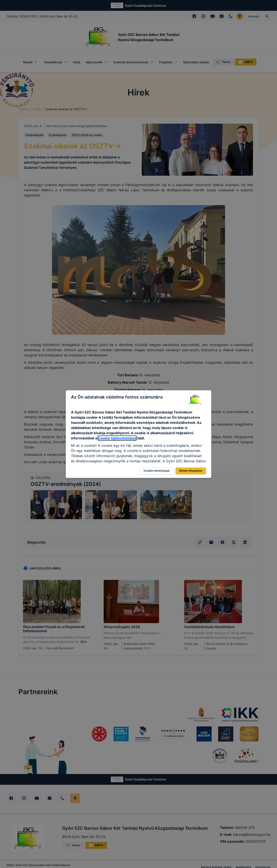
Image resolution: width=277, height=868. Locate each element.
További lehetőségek (156, 471)
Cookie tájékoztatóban (117, 438)
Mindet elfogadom (191, 471)
